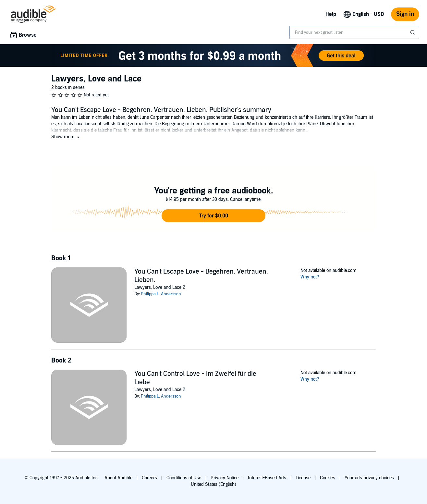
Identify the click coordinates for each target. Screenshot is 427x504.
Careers (149, 478)
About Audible (118, 478)
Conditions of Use (184, 478)
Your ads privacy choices (369, 478)
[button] (66, 137)
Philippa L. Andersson (161, 294)
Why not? (310, 277)
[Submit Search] (413, 32)
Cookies (328, 478)
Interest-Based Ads (267, 478)
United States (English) (213, 484)
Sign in (405, 14)
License (303, 478)
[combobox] (354, 32)
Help (331, 14)
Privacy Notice (225, 478)
